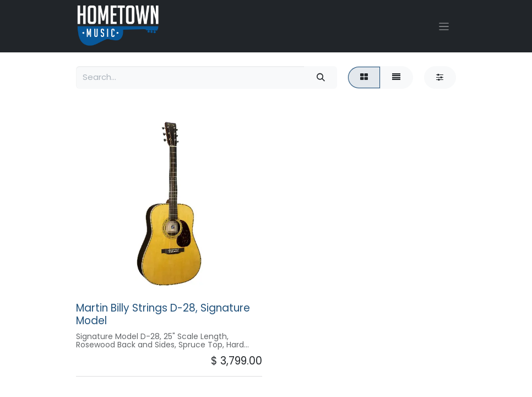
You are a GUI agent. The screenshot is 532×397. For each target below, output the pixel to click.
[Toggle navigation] (444, 26)
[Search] (321, 77)
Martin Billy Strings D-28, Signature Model (163, 314)
